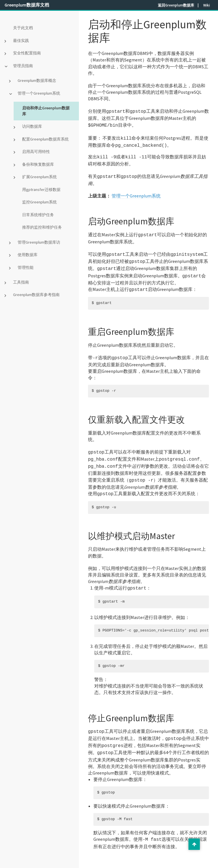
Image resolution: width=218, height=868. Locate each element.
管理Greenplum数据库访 (39, 242)
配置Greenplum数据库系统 (45, 139)
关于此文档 (23, 28)
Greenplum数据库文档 (27, 5)
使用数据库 (28, 255)
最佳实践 (21, 41)
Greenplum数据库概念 (37, 80)
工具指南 (21, 282)
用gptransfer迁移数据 (41, 190)
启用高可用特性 (36, 152)
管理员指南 (23, 66)
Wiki (207, 5)
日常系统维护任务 (38, 215)
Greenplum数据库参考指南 (36, 295)
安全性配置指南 (27, 53)
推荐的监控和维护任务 (42, 227)
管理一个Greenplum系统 (39, 93)
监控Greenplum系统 (39, 202)
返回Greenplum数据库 (176, 5)
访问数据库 (32, 126)
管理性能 (26, 267)
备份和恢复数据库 (38, 164)
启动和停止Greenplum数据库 (46, 111)
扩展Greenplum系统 (39, 177)
